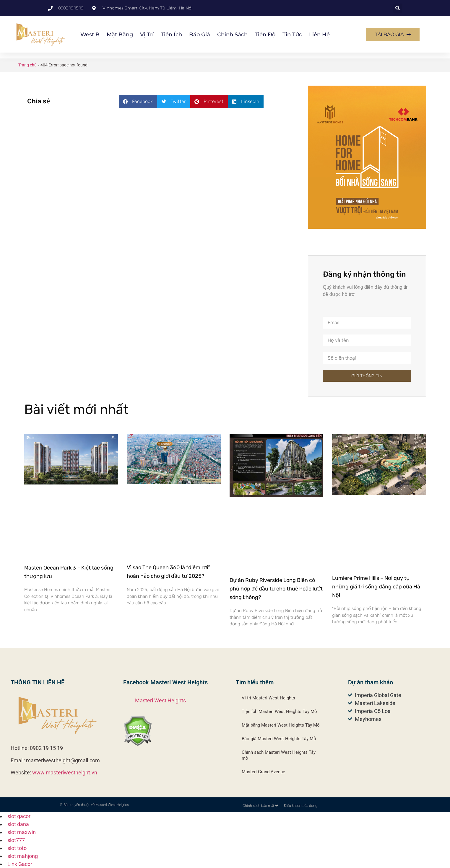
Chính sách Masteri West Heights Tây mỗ (279, 755)
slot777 (16, 840)
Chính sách (232, 35)
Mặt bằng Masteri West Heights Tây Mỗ (281, 725)
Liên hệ (319, 35)
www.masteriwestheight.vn (65, 772)
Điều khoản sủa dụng (301, 806)
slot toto (17, 848)
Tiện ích (171, 35)
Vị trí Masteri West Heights (268, 698)
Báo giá (200, 35)
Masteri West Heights (160, 700)
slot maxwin (22, 832)
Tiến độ (265, 35)
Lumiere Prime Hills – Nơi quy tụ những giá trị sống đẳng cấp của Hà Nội (376, 587)
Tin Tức (292, 35)
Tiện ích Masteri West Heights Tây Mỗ (279, 712)
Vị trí (147, 35)
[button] (398, 8)
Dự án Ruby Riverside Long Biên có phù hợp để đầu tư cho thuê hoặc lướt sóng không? (276, 589)
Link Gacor (20, 864)
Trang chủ (27, 65)
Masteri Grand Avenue (263, 772)
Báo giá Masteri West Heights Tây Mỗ (279, 739)
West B (90, 35)
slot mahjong (23, 856)
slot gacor (19, 816)
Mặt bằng (120, 35)
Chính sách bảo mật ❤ (260, 806)
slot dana (18, 824)
